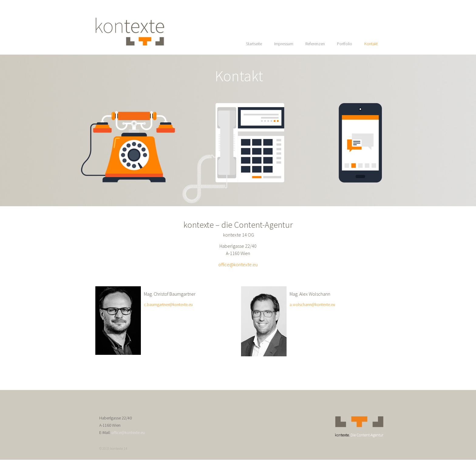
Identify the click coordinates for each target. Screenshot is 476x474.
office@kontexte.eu (238, 264)
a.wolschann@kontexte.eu (312, 304)
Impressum (284, 44)
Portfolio (345, 44)
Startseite (254, 44)
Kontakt (371, 44)
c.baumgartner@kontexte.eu (168, 304)
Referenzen (315, 44)
